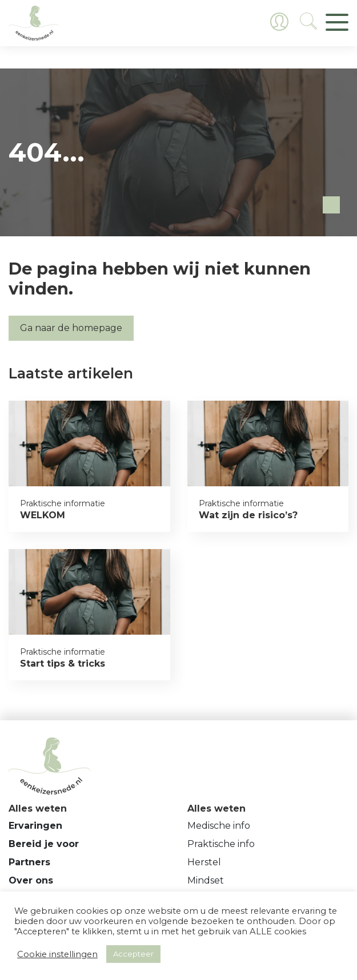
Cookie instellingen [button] (57, 954)
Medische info (219, 826)
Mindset (206, 880)
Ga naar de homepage (71, 328)
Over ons (31, 880)
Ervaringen (35, 826)
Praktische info (221, 844)
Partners (29, 862)
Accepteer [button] (133, 954)
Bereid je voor (44, 844)
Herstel (204, 862)
